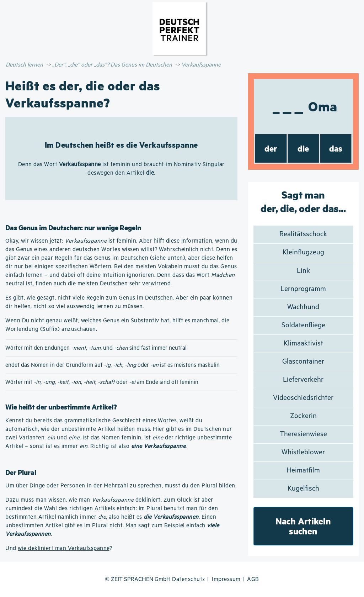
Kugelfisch (303, 489)
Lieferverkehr (303, 380)
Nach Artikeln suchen (303, 526)
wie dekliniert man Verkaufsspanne (64, 548)
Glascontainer (303, 362)
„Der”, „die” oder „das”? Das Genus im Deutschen (112, 65)
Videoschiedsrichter (303, 398)
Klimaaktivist (303, 344)
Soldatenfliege (303, 325)
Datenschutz (189, 579)
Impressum (226, 579)
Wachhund (303, 307)
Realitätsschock (303, 234)
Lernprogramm (303, 289)
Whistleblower (303, 452)
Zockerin (303, 416)
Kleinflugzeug (303, 252)
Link (303, 271)
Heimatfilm (303, 471)
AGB (253, 579)
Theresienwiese (303, 434)
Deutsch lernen (24, 65)
